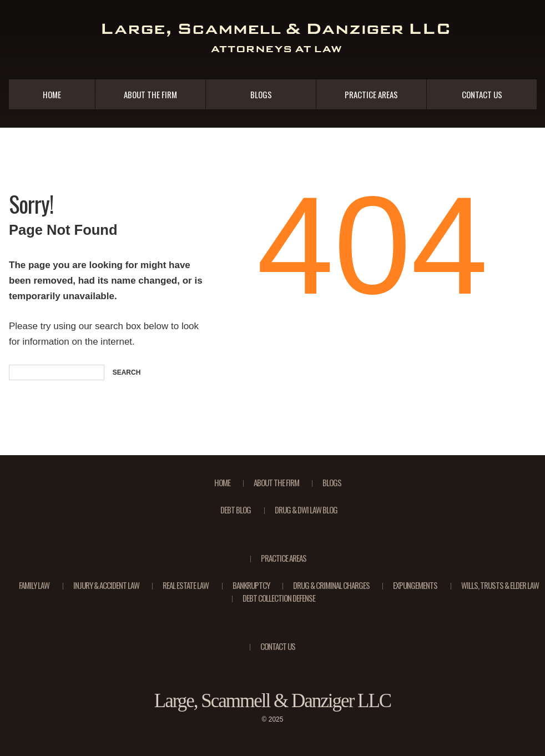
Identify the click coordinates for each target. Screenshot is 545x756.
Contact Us (482, 94)
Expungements (415, 585)
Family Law (34, 585)
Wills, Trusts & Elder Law (500, 585)
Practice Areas (371, 94)
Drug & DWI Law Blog (306, 510)
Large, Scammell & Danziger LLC (272, 701)
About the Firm (150, 94)
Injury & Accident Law (106, 585)
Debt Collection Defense (279, 598)
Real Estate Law (186, 585)
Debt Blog (236, 510)
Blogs (261, 94)
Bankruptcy (251, 585)
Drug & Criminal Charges (331, 585)
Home (52, 94)
